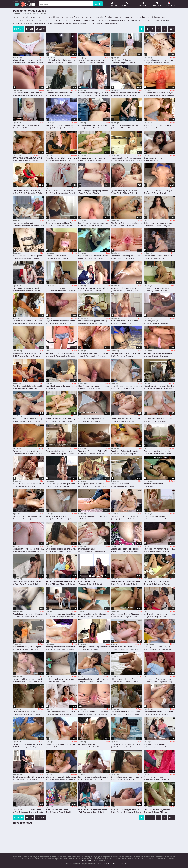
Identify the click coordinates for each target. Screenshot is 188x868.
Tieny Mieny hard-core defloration (125, 321)
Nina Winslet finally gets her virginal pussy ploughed (94, 809)
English (169, 4)
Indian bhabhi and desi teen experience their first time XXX (127, 386)
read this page (86, 860)
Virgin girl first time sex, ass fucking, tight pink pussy (29, 549)
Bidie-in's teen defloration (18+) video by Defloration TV (127, 679)
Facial (40, 193)
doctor (25, 23)
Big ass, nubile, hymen (120, 484)
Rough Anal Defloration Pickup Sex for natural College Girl (127, 451)
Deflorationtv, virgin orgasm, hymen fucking (159, 223)
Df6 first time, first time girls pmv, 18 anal (127, 419)
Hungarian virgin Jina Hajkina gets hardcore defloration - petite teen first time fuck (94, 679)
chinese (106, 23)
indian (27, 17)
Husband (159, 780)
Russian (34, 780)
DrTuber (172, 481)
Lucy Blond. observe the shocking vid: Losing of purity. (61, 386)
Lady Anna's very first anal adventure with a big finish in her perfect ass (94, 223)
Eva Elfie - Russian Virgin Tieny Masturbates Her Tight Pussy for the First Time (94, 712)
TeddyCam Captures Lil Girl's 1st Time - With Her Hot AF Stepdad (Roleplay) (94, 451)
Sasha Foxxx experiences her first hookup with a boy (127, 516)
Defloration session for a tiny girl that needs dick (61, 614)
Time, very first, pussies (153, 777)
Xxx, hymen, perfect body (23, 223)
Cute (17, 193)
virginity (166, 20)
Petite (100, 161)
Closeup (164, 291)
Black (62, 161)
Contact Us (122, 864)
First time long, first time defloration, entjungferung (61, 353)
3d (49, 128)
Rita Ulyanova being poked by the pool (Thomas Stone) (94, 321)
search (98, 4)
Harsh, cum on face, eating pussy (157, 679)
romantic (97, 20)
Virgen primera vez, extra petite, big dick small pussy (29, 60)
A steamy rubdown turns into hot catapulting (61, 647)
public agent (56, 17)
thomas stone (20, 20)
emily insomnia (56, 23)
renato (44, 23)
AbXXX (42, 90)
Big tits (119, 193)
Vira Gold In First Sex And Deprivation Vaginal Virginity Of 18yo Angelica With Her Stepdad (29, 93)
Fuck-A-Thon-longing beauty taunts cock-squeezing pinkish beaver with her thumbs (159, 353)
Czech (23, 193)
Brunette (83, 63)
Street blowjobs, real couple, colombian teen (61, 809)
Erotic (64, 128)
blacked (59, 20)
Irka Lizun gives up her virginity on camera (94, 158)
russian (74, 23)
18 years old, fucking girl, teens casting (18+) (127, 809)
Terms (99, 864)
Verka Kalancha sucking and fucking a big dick (127, 712)
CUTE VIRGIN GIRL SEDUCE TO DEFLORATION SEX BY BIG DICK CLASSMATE (29, 158)
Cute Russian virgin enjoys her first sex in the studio (94, 386)
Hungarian (127, 161)
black (106, 20)
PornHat (74, 155)
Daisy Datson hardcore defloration (27, 809)
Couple (91, 63)
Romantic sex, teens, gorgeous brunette (29, 516)
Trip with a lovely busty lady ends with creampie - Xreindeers (61, 744)
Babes (59, 95)
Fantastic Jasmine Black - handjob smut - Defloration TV (61, 158)
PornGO (74, 58)
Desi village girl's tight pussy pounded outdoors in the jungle (94, 191)
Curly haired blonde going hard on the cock (29, 712)
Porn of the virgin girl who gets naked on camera (61, 484)
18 (16, 63)
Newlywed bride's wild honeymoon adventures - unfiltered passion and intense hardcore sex (159, 614)
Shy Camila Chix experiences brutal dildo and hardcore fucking (127, 223)
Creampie (39, 63)
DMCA (106, 864)
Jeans (105, 486)
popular (19, 29)
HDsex (42, 58)
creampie (49, 20)
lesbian (39, 20)
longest (41, 29)
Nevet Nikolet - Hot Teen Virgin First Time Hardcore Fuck (127, 647)
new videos (127, 4)
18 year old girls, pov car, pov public (28, 256)
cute (67, 23)
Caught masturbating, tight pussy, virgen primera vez (159, 191)
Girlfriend (159, 226)
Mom (101, 780)
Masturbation (137, 161)
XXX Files (74, 416)
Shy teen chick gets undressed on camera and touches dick (127, 125)
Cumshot (97, 128)
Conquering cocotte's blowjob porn (27, 451)
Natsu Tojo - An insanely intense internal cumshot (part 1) (159, 549)
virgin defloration (105, 17)
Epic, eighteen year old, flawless (91, 484)
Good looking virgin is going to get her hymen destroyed (127, 777)
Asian (148, 323)
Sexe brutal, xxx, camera (56, 256)
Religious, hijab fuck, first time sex (27, 125)
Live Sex (157, 4)
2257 (113, 864)
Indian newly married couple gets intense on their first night (159, 60)
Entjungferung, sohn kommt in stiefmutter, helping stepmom (94, 777)
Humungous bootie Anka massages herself (127, 158)
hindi (31, 20)
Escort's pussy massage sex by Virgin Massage (29, 419)
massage (126, 17)
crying (97, 23)
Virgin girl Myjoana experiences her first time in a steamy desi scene (29, 353)
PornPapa (41, 188)
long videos (143, 4)
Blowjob (50, 63)
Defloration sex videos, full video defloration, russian (127, 353)
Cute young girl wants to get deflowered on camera (29, 288)
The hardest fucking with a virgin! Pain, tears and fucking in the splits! (29, 647)
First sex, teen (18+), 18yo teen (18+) (93, 288)
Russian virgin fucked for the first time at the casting (127, 60)
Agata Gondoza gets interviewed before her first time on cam (127, 191)
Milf (59, 258)
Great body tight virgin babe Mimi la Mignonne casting (61, 451)
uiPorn (107, 123)
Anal (82, 128)
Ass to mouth (62, 193)
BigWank (139, 90)
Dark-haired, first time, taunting (156, 581)
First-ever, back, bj (151, 321)
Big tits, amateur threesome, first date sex (94, 256)
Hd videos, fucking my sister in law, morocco (61, 679)
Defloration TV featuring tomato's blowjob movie (29, 744)
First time (69, 63)
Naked (134, 95)
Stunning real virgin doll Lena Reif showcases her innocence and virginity (61, 223)
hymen (68, 20)
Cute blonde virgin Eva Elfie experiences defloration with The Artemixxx (29, 777)
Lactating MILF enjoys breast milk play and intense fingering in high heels (127, 744)
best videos (112, 4)
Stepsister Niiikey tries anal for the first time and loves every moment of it (29, 679)
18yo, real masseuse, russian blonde (93, 60)
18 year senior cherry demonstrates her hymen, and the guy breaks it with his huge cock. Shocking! (94, 516)
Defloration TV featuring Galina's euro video (159, 809)
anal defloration (154, 17)
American (129, 291)
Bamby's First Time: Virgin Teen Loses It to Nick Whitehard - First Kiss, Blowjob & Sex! (61, 60)
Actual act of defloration (153, 484)
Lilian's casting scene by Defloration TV (61, 777)
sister (86, 17)
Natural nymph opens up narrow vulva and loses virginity (159, 125)
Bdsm (128, 747)
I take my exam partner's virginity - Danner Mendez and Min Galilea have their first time (159, 647)
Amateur (22, 63)
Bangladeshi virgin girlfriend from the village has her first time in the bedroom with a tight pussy (29, 614)
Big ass (161, 389)
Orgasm (93, 161)
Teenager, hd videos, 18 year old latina (94, 647)
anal (165, 17)
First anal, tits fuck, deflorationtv (156, 744)
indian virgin (155, 20)
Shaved (158, 128)
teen (93, 17)
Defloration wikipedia (87, 744)
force (17, 23)
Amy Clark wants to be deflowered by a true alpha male (29, 386)
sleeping (67, 17)
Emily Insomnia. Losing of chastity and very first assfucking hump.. (94, 125)
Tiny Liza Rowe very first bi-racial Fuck (29, 484)
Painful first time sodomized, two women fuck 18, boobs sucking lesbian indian (61, 712)
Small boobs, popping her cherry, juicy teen (61, 549)
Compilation (134, 551)
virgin (35, 17)
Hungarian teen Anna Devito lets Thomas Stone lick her (61, 93)
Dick (101, 323)
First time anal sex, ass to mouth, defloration (94, 353)
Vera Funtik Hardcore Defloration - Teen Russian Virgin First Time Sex (61, 581)
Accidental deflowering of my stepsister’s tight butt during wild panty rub (127, 288)
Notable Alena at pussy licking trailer (126, 581)
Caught (156, 193)
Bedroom (18, 617)
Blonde (26, 161)
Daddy (28, 356)
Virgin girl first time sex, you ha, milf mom (61, 516)
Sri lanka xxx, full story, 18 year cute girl (29, 321)
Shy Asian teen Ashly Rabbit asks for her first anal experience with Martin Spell (159, 712)
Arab (63, 682)
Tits (26, 128)
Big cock (31, 63)
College (39, 323)
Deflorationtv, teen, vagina (154, 516)
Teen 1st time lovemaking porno (157, 288)
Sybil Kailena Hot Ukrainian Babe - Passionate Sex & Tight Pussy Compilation (29, 581)
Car (38, 258)
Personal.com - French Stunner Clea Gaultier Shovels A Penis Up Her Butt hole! (159, 256)
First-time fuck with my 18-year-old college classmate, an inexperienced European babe (159, 419)
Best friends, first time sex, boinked (125, 549)
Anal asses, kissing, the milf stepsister (94, 614)
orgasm (144, 20)
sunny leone (133, 20)
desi (134, 17)
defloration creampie (82, 20)
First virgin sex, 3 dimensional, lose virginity (61, 125)
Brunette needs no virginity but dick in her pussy (94, 93)
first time (77, 17)
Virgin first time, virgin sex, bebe (91, 419)
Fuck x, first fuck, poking (88, 581)
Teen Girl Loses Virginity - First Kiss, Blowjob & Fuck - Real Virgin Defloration (127, 93)
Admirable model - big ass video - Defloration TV (159, 386)
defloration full (86, 23)
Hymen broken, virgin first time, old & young (61, 191)
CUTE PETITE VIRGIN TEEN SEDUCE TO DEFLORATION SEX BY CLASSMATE (29, 191)
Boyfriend (98, 193)
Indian (158, 161)
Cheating (31, 323)
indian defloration (118, 20)
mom (117, 17)
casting (142, 17)
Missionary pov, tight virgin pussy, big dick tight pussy (159, 93)
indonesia (34, 23)
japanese (44, 17)
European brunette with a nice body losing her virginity (159, 451)
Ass (53, 95)
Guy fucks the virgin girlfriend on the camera (61, 321)
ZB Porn (139, 58)
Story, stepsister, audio (153, 158)
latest (30, 29)
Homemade (70, 649)
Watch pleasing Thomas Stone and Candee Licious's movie (127, 614)
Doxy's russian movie (87, 549)
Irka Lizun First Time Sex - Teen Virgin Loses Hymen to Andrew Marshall (61, 419)
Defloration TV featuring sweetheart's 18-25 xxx (127, 256)
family (115, 23)
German (138, 812)
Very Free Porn (39, 155)
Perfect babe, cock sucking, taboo (59, 288)
